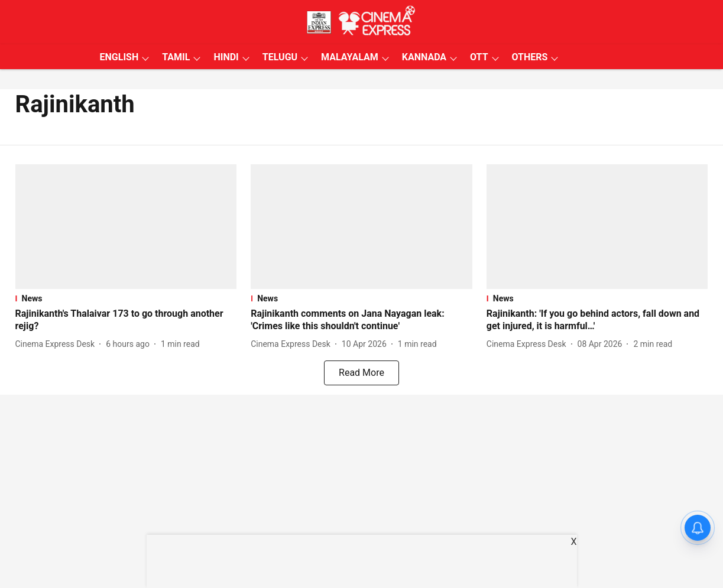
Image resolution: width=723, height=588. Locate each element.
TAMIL (176, 57)
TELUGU (280, 57)
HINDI (226, 57)
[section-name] (126, 298)
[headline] (126, 320)
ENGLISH (119, 57)
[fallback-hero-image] (126, 227)
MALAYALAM (350, 57)
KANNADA (424, 57)
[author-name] (58, 344)
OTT (479, 57)
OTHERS (530, 57)
